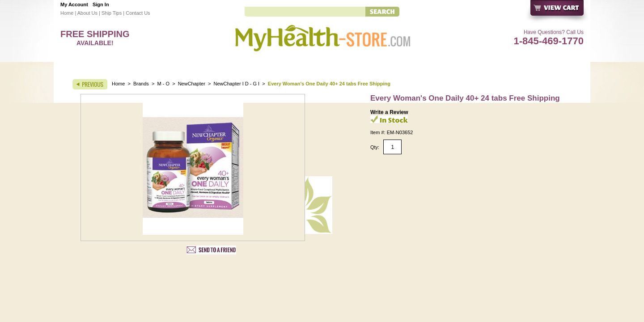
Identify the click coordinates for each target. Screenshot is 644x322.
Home (67, 13)
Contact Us (138, 13)
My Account (74, 4)
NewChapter (192, 84)
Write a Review (389, 112)
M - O (164, 84)
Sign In (101, 4)
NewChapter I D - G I (236, 84)
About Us (87, 13)
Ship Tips (112, 13)
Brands (141, 84)
